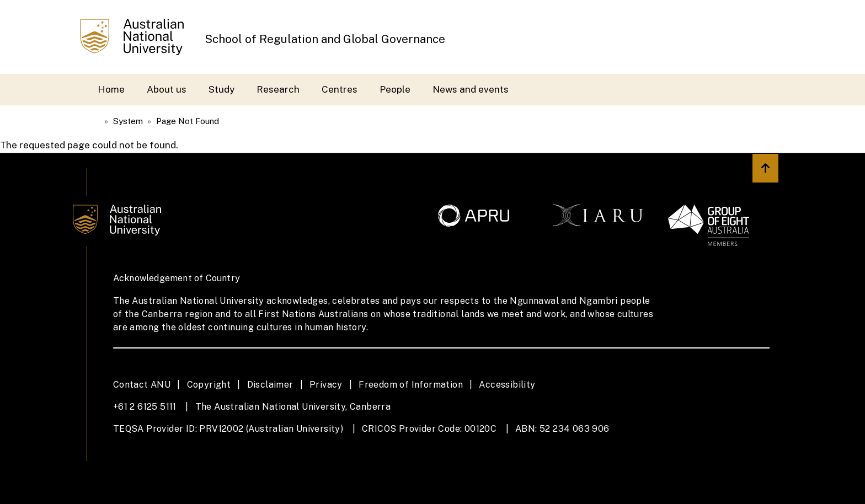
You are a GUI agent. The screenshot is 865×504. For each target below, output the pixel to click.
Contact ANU (142, 385)
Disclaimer (270, 385)
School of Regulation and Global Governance (325, 39)
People (395, 89)
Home (111, 89)
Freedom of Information (411, 385)
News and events (471, 89)
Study (221, 89)
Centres (340, 89)
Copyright (209, 385)
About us (167, 89)
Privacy (326, 385)
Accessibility (507, 385)
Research (278, 89)
